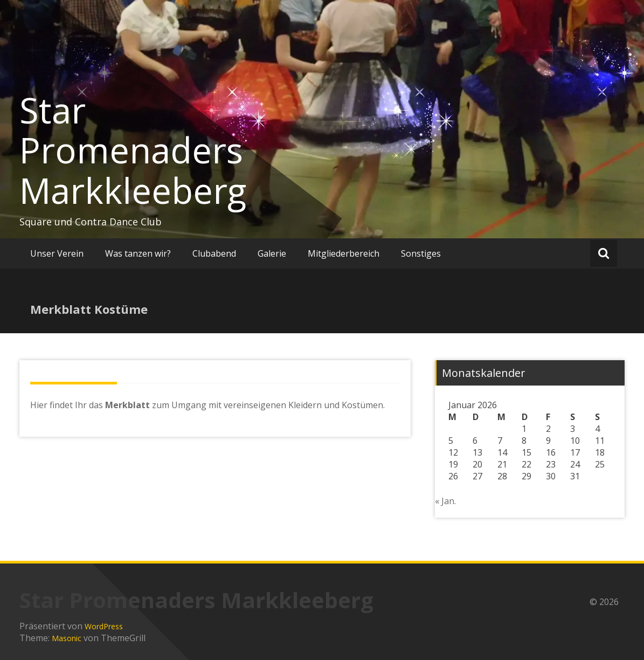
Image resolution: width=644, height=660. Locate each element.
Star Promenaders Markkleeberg (133, 150)
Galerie (272, 253)
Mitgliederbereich (344, 253)
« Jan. (445, 501)
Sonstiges (421, 253)
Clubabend (214, 253)
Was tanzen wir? (138, 253)
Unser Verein (57, 253)
